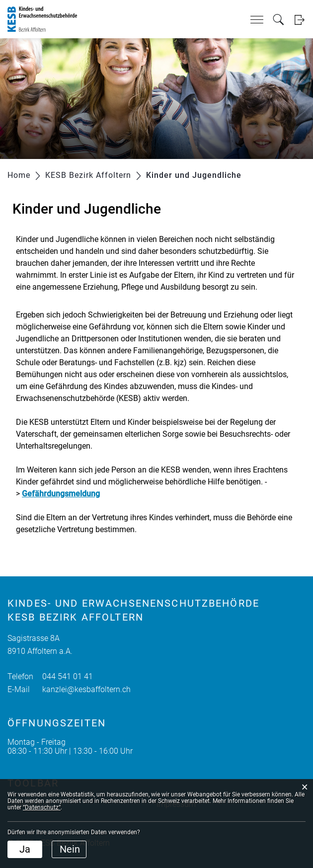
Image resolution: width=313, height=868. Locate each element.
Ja (25, 849)
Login (299, 20)
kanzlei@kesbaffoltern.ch (86, 689)
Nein (70, 849)
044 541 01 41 (68, 676)
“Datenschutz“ (42, 807)
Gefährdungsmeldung (61, 494)
